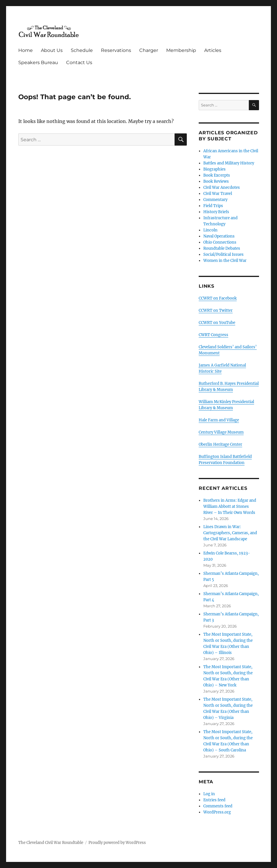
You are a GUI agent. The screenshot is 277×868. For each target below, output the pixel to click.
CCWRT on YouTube (217, 323)
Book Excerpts (217, 175)
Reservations (116, 50)
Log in (209, 794)
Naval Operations (219, 236)
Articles (213, 50)
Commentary (215, 200)
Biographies (214, 169)
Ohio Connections (220, 242)
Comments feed (218, 806)
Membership (181, 50)
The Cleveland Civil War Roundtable (51, 843)
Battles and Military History (229, 163)
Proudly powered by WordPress (117, 843)
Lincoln (210, 230)
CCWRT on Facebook (218, 298)
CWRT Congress (213, 335)
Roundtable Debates (222, 248)
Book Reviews (216, 181)
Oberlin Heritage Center (220, 444)
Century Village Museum (221, 432)
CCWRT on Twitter (216, 310)
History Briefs (216, 212)
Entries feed (214, 800)
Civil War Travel (218, 194)
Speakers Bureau (38, 62)
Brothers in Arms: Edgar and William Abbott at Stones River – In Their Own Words (230, 507)
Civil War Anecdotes (222, 187)
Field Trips (213, 206)
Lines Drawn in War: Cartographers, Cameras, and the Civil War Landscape (230, 533)
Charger (149, 50)
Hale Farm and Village (219, 420)
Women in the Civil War (225, 261)
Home (26, 50)
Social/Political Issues (223, 254)
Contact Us (79, 62)
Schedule (82, 50)
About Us (52, 50)
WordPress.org (217, 812)
